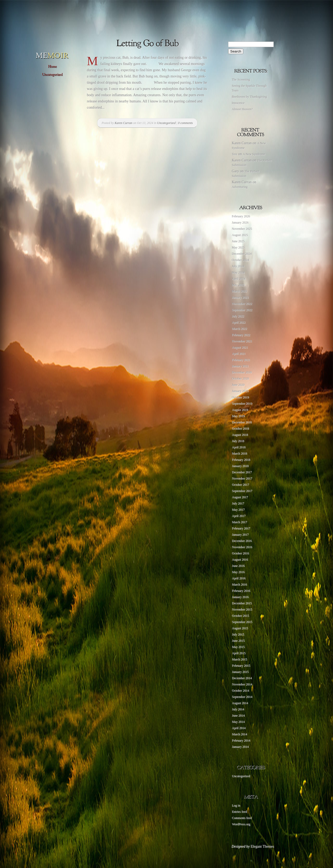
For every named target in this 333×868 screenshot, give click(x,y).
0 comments (185, 123)
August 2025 (240, 235)
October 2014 (240, 690)
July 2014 (238, 709)
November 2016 (242, 547)
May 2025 (238, 247)
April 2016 (239, 578)
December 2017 (242, 472)
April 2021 (239, 354)
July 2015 (238, 634)
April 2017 (239, 516)
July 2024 (238, 266)
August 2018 (240, 435)
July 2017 (238, 503)
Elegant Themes (262, 846)
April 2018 (239, 447)
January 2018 (240, 466)
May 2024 (238, 272)
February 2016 (241, 591)
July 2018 (238, 441)
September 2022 (242, 310)
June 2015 (238, 641)
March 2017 (239, 522)
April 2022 (239, 322)
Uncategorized (166, 123)
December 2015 (242, 603)
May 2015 (238, 647)
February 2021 (241, 360)
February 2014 (241, 740)
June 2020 (238, 385)
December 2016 (242, 541)
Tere (235, 154)
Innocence (238, 103)
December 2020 (242, 372)
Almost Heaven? (242, 109)
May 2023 (238, 285)
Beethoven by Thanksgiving (249, 97)
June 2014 (238, 715)
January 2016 (240, 597)
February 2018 (241, 460)
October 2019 (240, 397)
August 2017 (240, 497)
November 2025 (242, 229)
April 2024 (239, 279)
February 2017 (241, 528)
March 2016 (239, 584)
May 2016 (238, 572)
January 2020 (240, 391)
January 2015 (240, 672)
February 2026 (241, 216)
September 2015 (242, 622)
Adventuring (240, 187)
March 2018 (239, 453)
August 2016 (240, 559)
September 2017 (242, 491)
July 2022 (238, 316)
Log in (236, 805)
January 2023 (240, 297)
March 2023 (239, 291)
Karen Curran (124, 123)
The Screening (241, 80)
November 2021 (242, 341)
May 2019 (238, 416)
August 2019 (240, 410)
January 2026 (240, 223)
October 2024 (240, 260)
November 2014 (242, 684)
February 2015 (241, 665)
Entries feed (239, 812)
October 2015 (240, 616)
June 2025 (238, 241)
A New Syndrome (254, 154)
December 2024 (242, 254)
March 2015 (239, 659)
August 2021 (240, 347)
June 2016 (238, 566)
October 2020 (240, 378)
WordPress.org (241, 824)
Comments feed (242, 818)
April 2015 (239, 653)
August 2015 (240, 628)
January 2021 (240, 366)
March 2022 (239, 329)
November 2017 (242, 478)
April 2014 (239, 728)
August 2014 (240, 703)
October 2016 (240, 553)
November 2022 (242, 304)
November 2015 (242, 609)
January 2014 (240, 747)
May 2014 (238, 722)
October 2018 (240, 428)
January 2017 (240, 534)
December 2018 (242, 422)
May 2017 (238, 510)
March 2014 (239, 734)
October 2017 (240, 485)
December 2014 (242, 678)
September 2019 (242, 403)
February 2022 (241, 335)
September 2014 (242, 697)
